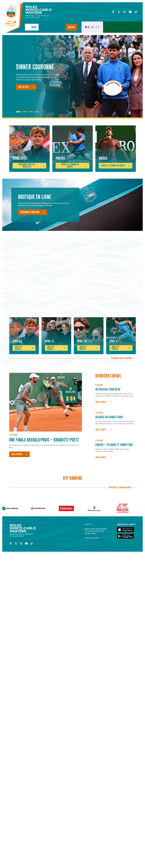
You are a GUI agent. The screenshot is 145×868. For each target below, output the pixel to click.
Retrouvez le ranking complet (120, 514)
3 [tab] (31, 112)
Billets (71, 27)
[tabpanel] (40, 77)
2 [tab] (24, 112)
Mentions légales (92, 564)
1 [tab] (18, 112)
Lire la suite (24, 87)
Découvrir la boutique (30, 228)
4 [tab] (37, 112)
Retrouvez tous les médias (122, 384)
